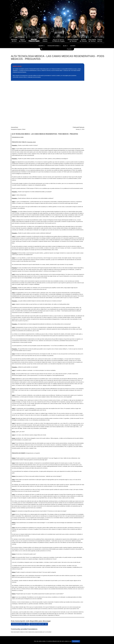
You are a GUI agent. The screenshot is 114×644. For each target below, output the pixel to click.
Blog (66, 46)
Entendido (76, 641)
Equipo (42, 46)
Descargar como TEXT (39, 624)
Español (70, 49)
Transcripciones (54, 46)
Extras (73, 46)
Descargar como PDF (20, 624)
